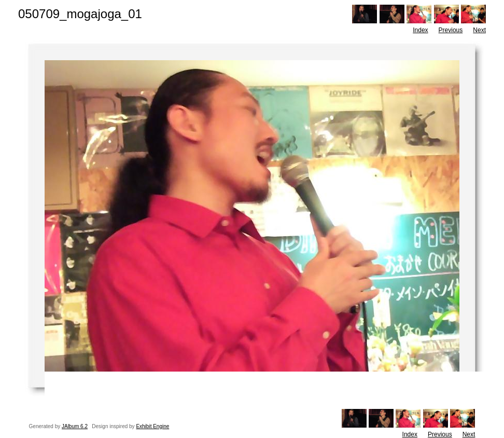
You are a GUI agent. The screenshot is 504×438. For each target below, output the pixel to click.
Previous (451, 30)
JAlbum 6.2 (75, 426)
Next (479, 30)
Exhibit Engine (152, 426)
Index (420, 30)
